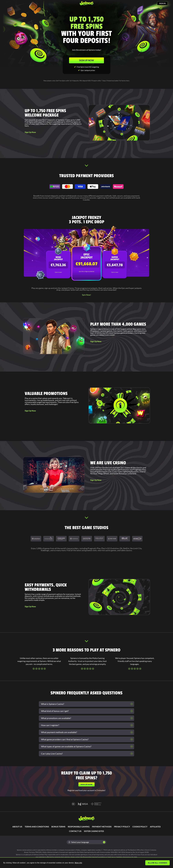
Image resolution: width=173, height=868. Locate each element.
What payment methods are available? (59, 732)
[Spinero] (87, 3)
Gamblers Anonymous (124, 857)
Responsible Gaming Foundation (94, 857)
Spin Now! (86, 295)
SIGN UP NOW (86, 60)
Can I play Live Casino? (52, 754)
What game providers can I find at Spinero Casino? (65, 739)
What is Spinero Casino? (53, 704)
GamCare (111, 857)
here (128, 81)
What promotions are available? (56, 718)
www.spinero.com (29, 850)
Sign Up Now (30, 132)
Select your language (79, 842)
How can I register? (50, 725)
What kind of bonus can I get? (55, 711)
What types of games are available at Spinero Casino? (66, 746)
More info (78, 863)
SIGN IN (162, 3)
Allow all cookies (158, 863)
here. (27, 126)
